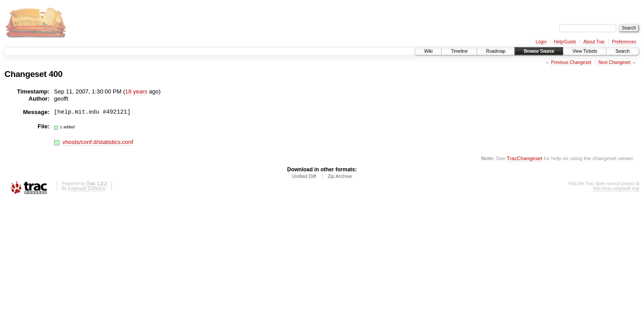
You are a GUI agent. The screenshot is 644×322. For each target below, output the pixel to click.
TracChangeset (524, 158)
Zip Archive (340, 176)
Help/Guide (565, 42)
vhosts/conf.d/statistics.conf (97, 142)
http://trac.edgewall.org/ (616, 189)
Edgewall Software (87, 189)
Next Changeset (614, 62)
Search (623, 51)
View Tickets (585, 51)
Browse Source (539, 51)
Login (541, 42)
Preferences (624, 42)
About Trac (594, 42)
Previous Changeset (571, 62)
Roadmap (496, 51)
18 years (136, 91)
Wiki (428, 51)
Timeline (459, 51)
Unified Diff (304, 176)
